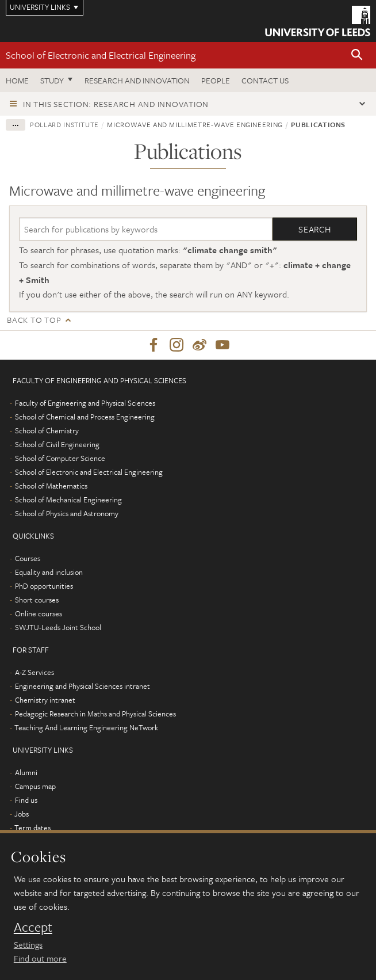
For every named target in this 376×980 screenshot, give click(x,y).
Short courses (37, 600)
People (216, 80)
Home (17, 80)
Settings (28, 944)
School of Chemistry (47, 430)
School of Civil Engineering (57, 444)
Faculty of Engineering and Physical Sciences (85, 403)
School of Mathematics (51, 486)
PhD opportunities (44, 586)
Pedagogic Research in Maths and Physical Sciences (95, 714)
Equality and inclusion (49, 572)
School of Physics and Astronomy (67, 513)
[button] (357, 56)
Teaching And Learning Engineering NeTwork (86, 727)
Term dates (32, 828)
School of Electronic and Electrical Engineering (101, 55)
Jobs (22, 814)
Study (52, 80)
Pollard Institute (64, 124)
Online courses (39, 613)
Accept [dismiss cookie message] (33, 927)
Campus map (35, 786)
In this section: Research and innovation (116, 104)
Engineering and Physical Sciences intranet (83, 686)
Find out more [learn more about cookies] (40, 958)
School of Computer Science (60, 458)
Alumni (26, 772)
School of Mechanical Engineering (68, 499)
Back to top (34, 320)
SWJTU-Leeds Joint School (58, 627)
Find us (26, 800)
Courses (28, 558)
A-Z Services (34, 672)
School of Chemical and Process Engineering (85, 417)
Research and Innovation (137, 80)
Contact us (265, 80)
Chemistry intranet (45, 700)
